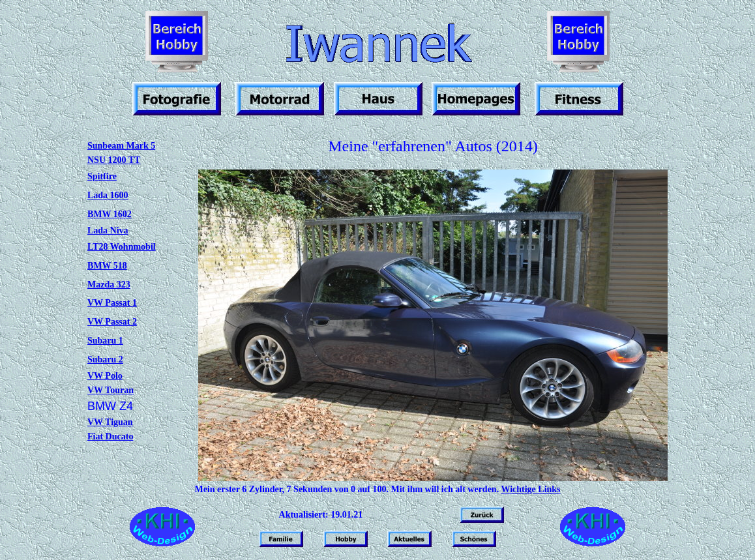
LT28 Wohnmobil (122, 247)
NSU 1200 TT (114, 160)
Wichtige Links (530, 489)
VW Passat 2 (112, 322)
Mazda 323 (109, 285)
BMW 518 (107, 266)
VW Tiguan (110, 422)
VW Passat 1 (112, 303)
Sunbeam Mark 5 (121, 146)
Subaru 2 (105, 360)
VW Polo (105, 376)
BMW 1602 (110, 214)
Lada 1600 (108, 195)
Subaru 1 (105, 341)
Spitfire (102, 176)
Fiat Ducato (110, 436)
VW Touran (111, 390)
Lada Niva (108, 230)
